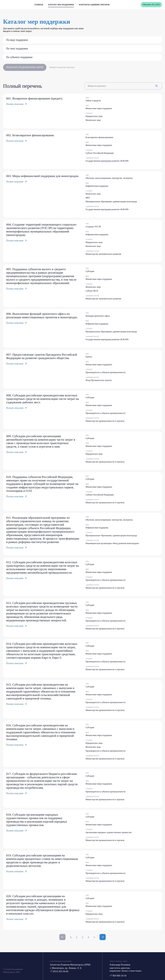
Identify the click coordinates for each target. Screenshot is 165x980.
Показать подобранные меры (25, 67)
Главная (39, 5)
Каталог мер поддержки (61, 5)
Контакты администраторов (94, 5)
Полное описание (16, 104)
